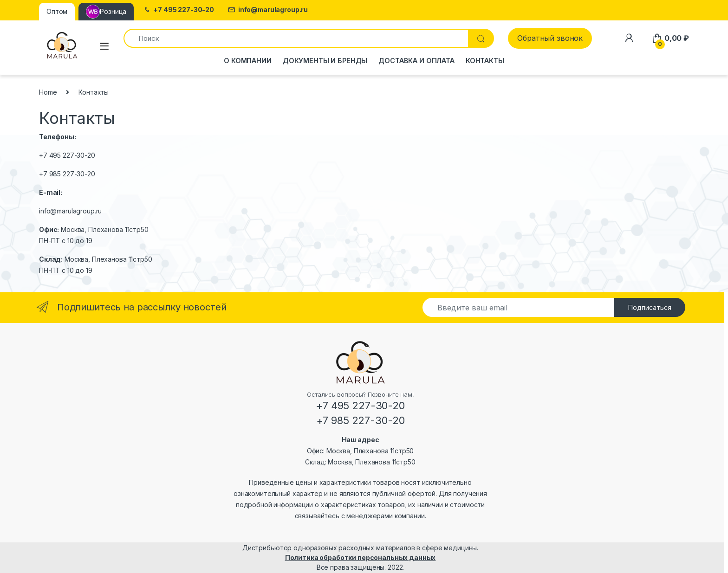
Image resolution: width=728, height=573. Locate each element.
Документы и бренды (325, 61)
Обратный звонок (550, 38)
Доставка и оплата (416, 61)
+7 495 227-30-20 (179, 10)
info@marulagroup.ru (268, 10)
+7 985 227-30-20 (67, 174)
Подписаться (650, 307)
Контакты (485, 61)
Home (48, 92)
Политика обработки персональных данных (361, 557)
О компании (248, 61)
